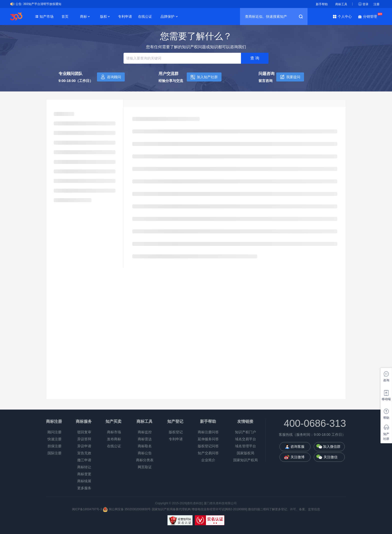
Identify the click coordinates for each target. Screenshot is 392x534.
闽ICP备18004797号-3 (87, 509)
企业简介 (208, 460)
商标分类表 (145, 460)
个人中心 (345, 16)
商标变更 (84, 474)
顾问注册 (54, 432)
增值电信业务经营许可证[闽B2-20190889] (219, 509)
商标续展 (84, 481)
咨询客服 (297, 447)
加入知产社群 (207, 77)
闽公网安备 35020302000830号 (127, 509)
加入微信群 (332, 447)
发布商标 (114, 439)
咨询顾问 (114, 77)
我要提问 (293, 77)
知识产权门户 (245, 432)
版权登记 (176, 432)
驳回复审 (84, 432)
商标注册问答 (208, 432)
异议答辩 (84, 439)
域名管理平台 (245, 446)
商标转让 (84, 467)
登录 (365, 4)
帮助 (386, 418)
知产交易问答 (208, 453)
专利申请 (125, 16)
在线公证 (145, 16)
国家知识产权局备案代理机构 (171, 509)
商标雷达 (145, 439)
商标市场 (114, 432)
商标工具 (341, 4)
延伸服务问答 (208, 439)
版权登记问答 (208, 446)
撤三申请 (84, 460)
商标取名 (145, 446)
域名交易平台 (245, 439)
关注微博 (297, 457)
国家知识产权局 (245, 460)
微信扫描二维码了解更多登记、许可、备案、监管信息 (284, 509)
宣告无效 (84, 453)
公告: (19, 4)
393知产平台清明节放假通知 (42, 4)
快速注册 (54, 439)
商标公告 (145, 453)
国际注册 (54, 453)
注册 (376, 4)
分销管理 (371, 16)
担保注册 (54, 446)
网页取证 (145, 467)
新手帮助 (322, 4)
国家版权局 (245, 453)
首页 (65, 16)
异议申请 (84, 446)
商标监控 (145, 432)
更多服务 (84, 488)
